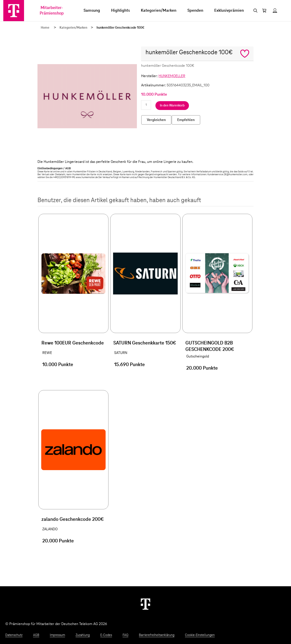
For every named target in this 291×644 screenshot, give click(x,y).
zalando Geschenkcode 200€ (73, 519)
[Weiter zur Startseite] (145, 604)
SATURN (121, 353)
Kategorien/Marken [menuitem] (159, 11)
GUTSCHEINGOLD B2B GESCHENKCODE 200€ (210, 346)
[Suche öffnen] (255, 11)
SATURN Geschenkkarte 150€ (145, 343)
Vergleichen (156, 120)
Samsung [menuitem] (92, 11)
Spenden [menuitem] (195, 11)
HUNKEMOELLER (172, 76)
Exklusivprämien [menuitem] (229, 11)
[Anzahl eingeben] (146, 105)
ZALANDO (50, 529)
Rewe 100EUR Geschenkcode (73, 343)
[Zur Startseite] (14, 11)
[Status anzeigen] (275, 11)
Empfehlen (186, 120)
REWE (47, 353)
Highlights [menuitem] (120, 11)
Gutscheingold (198, 356)
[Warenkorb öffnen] (264, 11)
